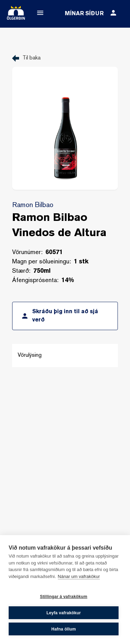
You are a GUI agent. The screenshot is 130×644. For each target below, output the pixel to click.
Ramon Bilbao (33, 205)
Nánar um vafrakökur (79, 576)
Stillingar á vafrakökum (64, 597)
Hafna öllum (64, 629)
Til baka (32, 58)
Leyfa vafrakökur (64, 613)
